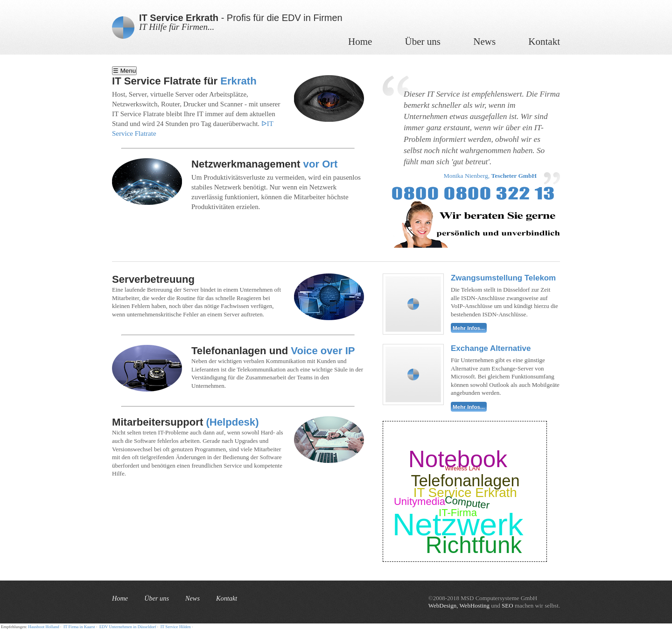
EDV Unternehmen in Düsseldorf (128, 627)
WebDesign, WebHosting (459, 605)
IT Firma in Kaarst (79, 627)
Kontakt (544, 42)
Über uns (423, 42)
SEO (507, 605)
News (484, 42)
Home (360, 42)
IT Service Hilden (176, 627)
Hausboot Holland (43, 627)
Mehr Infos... (469, 328)
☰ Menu (124, 71)
